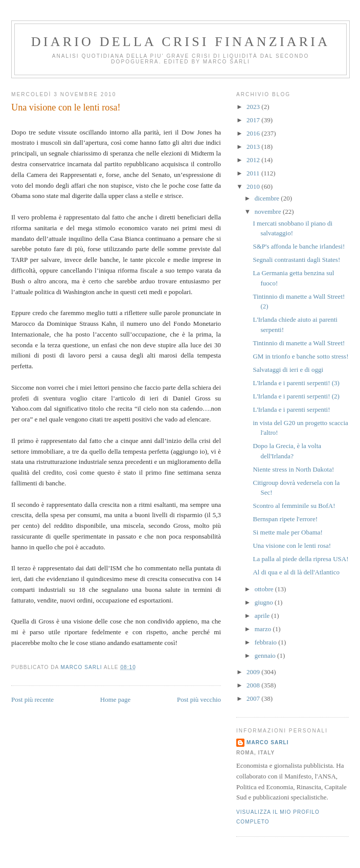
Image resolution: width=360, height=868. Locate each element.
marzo (264, 629)
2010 (254, 186)
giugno (265, 602)
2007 (254, 698)
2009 (254, 672)
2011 (254, 173)
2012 (254, 160)
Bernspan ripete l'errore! (285, 519)
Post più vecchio (199, 699)
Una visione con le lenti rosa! (292, 546)
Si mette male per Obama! (287, 532)
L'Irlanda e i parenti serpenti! (291, 409)
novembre (269, 212)
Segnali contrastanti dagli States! (296, 260)
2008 (254, 685)
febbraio (267, 642)
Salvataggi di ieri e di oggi (288, 370)
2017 (254, 120)
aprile (263, 616)
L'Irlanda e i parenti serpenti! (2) (296, 396)
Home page (116, 699)
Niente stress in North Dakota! (293, 469)
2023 (254, 107)
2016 (254, 133)
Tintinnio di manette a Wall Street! (299, 343)
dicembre (268, 198)
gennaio (266, 655)
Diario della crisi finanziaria (181, 42)
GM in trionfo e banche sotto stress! (300, 356)
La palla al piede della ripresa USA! (300, 559)
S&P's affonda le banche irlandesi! (299, 246)
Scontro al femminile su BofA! (294, 506)
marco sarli (268, 742)
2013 (254, 147)
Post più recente (32, 699)
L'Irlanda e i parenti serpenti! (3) (296, 383)
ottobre (265, 589)
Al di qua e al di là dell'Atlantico (296, 572)
